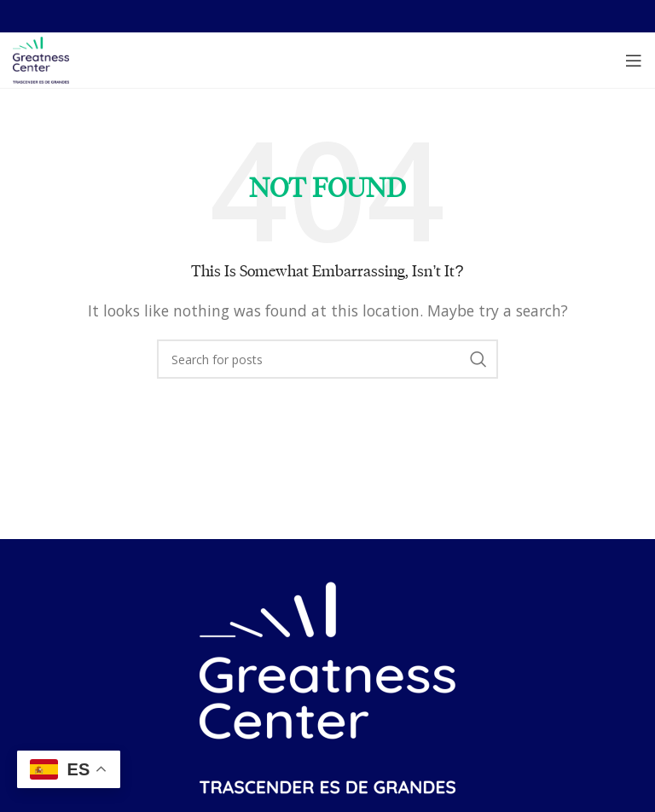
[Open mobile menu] (634, 61)
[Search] (327, 359)
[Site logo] (41, 59)
